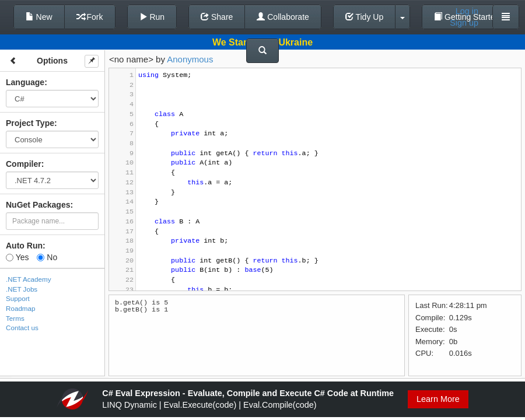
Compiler (24, 164)
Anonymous (190, 59)
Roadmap (21, 308)
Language (25, 82)
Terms (15, 318)
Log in (467, 11)
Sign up (464, 23)
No (47, 257)
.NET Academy (29, 279)
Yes (17, 257)
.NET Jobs (22, 289)
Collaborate (283, 17)
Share (217, 17)
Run (152, 17)
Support (18, 298)
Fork (90, 17)
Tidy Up (364, 17)
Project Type (30, 123)
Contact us (22, 328)
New (39, 17)
